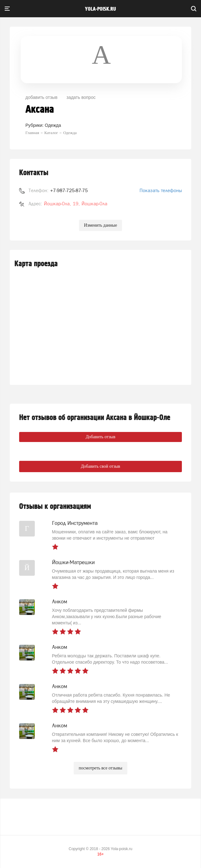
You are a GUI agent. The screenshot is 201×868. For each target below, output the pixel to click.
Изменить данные (100, 225)
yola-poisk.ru (100, 9)
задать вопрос (81, 97)
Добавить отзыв (100, 437)
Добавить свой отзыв (100, 466)
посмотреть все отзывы (100, 768)
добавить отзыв (41, 97)
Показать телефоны (161, 190)
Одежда (53, 125)
